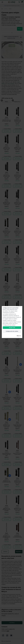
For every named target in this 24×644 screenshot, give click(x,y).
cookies (6, 311)
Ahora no (19, 336)
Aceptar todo (12, 328)
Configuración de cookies (12, 331)
